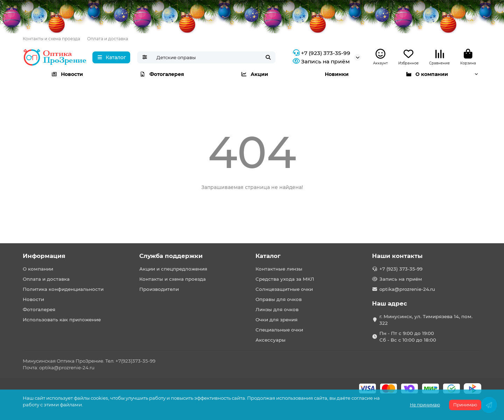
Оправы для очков (279, 299)
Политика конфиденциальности (63, 289)
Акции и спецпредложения (173, 269)
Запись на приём (320, 62)
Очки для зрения (276, 320)
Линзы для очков (277, 309)
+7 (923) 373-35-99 (321, 53)
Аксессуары (271, 340)
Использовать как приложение (62, 320)
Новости (67, 74)
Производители (159, 289)
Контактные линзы (279, 269)
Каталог (268, 256)
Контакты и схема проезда (51, 39)
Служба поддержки (171, 256)
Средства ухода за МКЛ (285, 279)
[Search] (214, 57)
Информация (44, 256)
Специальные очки (279, 330)
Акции (254, 74)
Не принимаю (425, 405)
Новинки (337, 74)
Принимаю (465, 405)
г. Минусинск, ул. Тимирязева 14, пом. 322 (426, 320)
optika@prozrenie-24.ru (407, 289)
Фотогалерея (162, 74)
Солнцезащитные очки (284, 289)
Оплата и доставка (108, 39)
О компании (427, 74)
